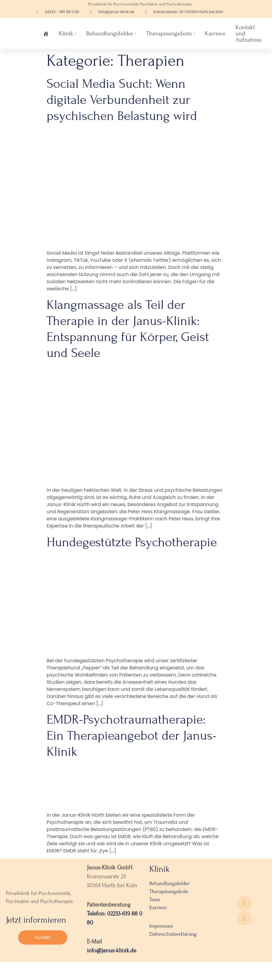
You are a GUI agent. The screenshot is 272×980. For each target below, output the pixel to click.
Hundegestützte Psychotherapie (132, 542)
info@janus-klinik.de (112, 951)
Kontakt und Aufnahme (248, 33)
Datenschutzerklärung (173, 934)
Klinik (68, 33)
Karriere (215, 33)
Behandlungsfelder (111, 33)
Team (155, 900)
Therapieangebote (171, 33)
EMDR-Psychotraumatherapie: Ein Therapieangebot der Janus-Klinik (132, 735)
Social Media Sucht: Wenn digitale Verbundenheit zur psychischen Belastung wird (122, 100)
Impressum (161, 926)
